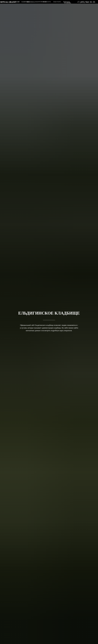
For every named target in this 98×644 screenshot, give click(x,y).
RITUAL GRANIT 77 (10, 2)
